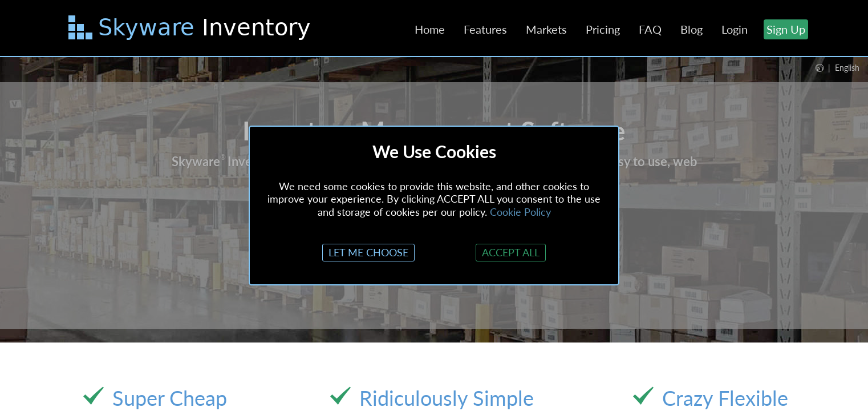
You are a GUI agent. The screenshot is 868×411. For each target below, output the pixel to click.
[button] (837, 67)
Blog (691, 29)
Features (485, 29)
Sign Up (786, 29)
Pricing (603, 29)
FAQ (650, 29)
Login (735, 29)
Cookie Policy (520, 212)
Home (430, 29)
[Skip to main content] (191, 30)
